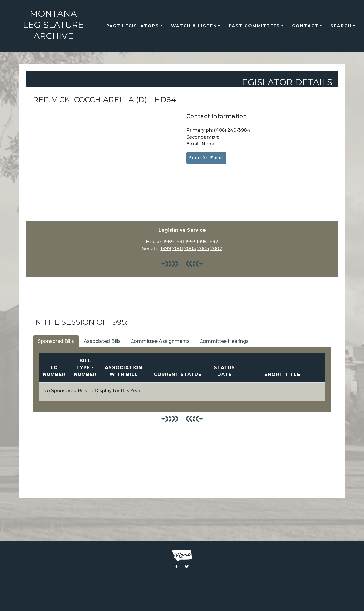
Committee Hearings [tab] (224, 341)
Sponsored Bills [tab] (56, 341)
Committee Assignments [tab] (160, 341)
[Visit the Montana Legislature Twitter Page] (187, 567)
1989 (168, 242)
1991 (179, 242)
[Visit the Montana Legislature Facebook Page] (177, 567)
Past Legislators (133, 26)
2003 (190, 249)
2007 (216, 249)
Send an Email (206, 158)
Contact (305, 26)
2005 (203, 249)
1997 (213, 242)
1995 (202, 242)
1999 (166, 249)
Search (341, 26)
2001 (177, 249)
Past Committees (254, 26)
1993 (190, 242)
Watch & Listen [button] (194, 26)
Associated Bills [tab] (102, 341)
